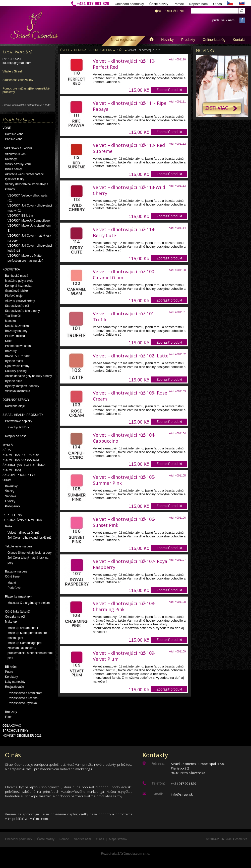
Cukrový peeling (16, 371)
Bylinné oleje (14, 381)
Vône (7, 128)
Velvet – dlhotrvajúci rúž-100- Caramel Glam (124, 274)
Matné (12, 583)
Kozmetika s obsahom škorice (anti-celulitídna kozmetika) (24, 465)
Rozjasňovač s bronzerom (25, 693)
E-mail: (158, 794)
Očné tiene (12, 576)
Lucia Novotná (17, 52)
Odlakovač (12, 726)
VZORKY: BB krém (20, 216)
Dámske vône (14, 134)
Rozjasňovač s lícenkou (23, 698)
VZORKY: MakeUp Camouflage (29, 221)
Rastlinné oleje (15, 406)
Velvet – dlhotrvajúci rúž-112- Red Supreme (129, 148)
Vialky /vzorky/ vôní (18, 164)
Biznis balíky (13, 169)
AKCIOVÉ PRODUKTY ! (19, 475)
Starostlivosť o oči (17, 306)
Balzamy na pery (16, 331)
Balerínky (11, 486)
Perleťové (14, 588)
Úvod (65, 50)
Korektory (11, 677)
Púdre (9, 672)
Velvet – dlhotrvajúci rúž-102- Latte (131, 356)
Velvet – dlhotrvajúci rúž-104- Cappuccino (124, 438)
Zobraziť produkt (169, 90)
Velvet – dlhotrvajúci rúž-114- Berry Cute (124, 232)
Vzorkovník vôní (16, 154)
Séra (7, 450)
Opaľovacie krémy (17, 366)
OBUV (7, 480)
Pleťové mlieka (15, 336)
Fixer (8, 717)
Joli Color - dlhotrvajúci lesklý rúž (29, 538)
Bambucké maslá (17, 276)
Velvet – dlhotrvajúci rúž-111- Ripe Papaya (130, 106)
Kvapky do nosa (16, 436)
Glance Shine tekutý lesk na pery (29, 553)
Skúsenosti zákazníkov (18, 80)
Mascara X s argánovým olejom (29, 603)
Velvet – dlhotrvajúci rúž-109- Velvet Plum (124, 656)
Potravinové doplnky (19, 421)
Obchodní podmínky (129, 4)
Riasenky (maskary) (18, 597)
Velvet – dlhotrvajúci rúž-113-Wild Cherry (129, 190)
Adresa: (158, 763)
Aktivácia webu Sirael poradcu (25, 174)
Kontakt (239, 40)
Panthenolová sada (18, 346)
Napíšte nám (199, 4)
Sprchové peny (15, 731)
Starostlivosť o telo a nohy (22, 311)
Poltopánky (12, 506)
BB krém (11, 667)
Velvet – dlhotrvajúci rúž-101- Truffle (124, 317)
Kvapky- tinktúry (18, 427)
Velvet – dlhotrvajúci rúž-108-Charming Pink (124, 606)
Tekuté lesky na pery (19, 546)
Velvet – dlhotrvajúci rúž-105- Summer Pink (124, 480)
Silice (9, 341)
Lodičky (10, 501)
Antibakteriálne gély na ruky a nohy (28, 376)
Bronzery (11, 712)
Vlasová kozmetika (18, 391)
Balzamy (11, 351)
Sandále (11, 496)
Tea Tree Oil (13, 316)
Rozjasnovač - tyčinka (22, 703)
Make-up (11, 622)
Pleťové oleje (14, 296)
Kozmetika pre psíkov (21, 455)
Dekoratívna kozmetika (22, 520)
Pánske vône (14, 139)
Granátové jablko (16, 291)
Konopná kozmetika (18, 286)
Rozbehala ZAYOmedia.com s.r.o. (125, 854)
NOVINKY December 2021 (22, 736)
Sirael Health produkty (23, 415)
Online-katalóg (214, 40)
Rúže (9, 526)
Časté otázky (159, 4)
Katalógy (11, 159)
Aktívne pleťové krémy (20, 301)
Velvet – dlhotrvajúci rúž (23, 533)
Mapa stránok (118, 839)
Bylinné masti (14, 361)
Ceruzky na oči (15, 617)
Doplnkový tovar (17, 148)
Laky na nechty (15, 682)
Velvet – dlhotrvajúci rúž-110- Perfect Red (124, 64)
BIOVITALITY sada (18, 356)
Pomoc (179, 4)
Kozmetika (11, 269)
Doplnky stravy (16, 400)
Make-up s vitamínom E (23, 628)
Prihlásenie (174, 11)
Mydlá (8, 445)
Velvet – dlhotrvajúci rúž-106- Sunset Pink (124, 522)
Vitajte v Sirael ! (13, 71)
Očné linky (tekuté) (18, 612)
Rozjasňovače (14, 687)
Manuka (10, 321)
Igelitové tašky (15, 179)
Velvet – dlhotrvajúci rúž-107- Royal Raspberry (131, 564)
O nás (217, 4)
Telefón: (158, 783)
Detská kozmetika (17, 326)
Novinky (167, 40)
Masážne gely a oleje (19, 281)
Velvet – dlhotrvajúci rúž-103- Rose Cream (130, 396)
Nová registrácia (124, 40)
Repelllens (12, 515)
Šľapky (10, 491)
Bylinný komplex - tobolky (22, 386)
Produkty (188, 40)
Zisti (217, 108)
